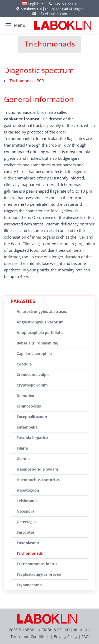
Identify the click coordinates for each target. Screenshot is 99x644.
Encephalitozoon (32, 417)
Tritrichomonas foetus (37, 564)
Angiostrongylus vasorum (40, 322)
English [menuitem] (34, 4)
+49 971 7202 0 (66, 4)
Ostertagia (26, 522)
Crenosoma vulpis (33, 375)
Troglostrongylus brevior (39, 574)
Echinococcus (29, 406)
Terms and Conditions (31, 637)
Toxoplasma (28, 543)
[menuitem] (33, 4)
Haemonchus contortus (38, 480)
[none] (33, 4)
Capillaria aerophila (34, 354)
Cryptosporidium (32, 385)
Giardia (23, 459)
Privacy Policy (66, 637)
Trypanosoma (29, 585)
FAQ (85, 637)
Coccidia (24, 364)
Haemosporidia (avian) (37, 469)
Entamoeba (27, 427)
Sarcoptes (26, 532)
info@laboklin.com (49, 14)
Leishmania (27, 501)
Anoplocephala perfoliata (40, 333)
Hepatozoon (28, 490)
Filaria (22, 448)
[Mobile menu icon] (15, 25)
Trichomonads (30, 553)
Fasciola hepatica (32, 438)
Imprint (81, 630)
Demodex (25, 396)
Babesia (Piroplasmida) (37, 343)
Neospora (25, 511)
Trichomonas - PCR (27, 81)
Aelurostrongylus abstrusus (42, 311)
